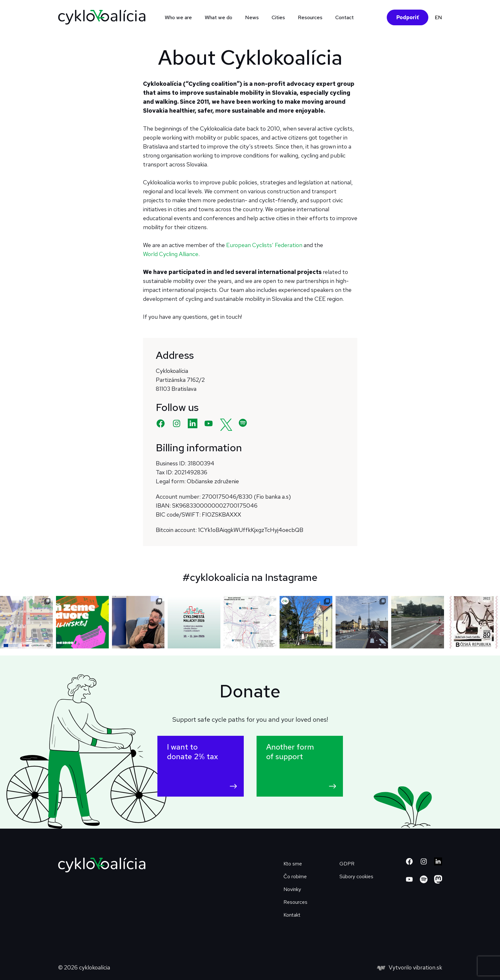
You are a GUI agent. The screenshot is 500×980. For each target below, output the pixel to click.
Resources (310, 17)
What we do (218, 17)
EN (438, 17)
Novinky (292, 889)
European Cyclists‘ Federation (264, 245)
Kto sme (293, 864)
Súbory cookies (356, 876)
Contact (345, 17)
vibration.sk (428, 967)
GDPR (347, 864)
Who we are (178, 17)
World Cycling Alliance (171, 254)
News (252, 17)
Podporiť (408, 17)
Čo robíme (295, 876)
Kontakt (292, 915)
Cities (278, 17)
